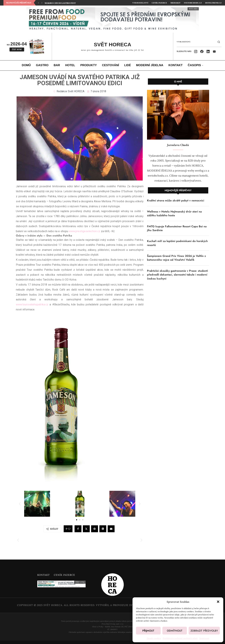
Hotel (70, 65)
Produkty (89, 65)
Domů (26, 65)
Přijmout (148, 631)
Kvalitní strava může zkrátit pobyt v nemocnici (176, 201)
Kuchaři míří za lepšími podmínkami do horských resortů (177, 243)
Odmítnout (175, 631)
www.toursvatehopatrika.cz (32, 304)
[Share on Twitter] (86, 529)
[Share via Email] (111, 529)
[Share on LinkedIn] (103, 529)
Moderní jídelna (150, 65)
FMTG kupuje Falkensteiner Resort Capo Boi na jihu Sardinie (177, 228)
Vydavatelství (140, 3)
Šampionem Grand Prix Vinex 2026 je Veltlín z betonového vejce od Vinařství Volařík (176, 258)
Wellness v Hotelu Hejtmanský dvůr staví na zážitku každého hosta (174, 214)
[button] (218, 602)
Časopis (194, 65)
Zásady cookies (154, 638)
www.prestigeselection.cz (85, 231)
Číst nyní (17, 49)
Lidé (128, 65)
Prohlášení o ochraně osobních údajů (180, 638)
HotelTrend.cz (213, 3)
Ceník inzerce (159, 3)
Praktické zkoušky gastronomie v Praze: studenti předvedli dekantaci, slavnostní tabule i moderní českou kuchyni (177, 275)
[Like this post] (69, 529)
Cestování (111, 65)
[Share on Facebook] (78, 529)
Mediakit (175, 3)
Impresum (204, 638)
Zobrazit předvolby (204, 631)
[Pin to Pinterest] (95, 529)
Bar (57, 65)
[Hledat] (219, 42)
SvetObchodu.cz (193, 3)
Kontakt (175, 65)
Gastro (42, 65)
